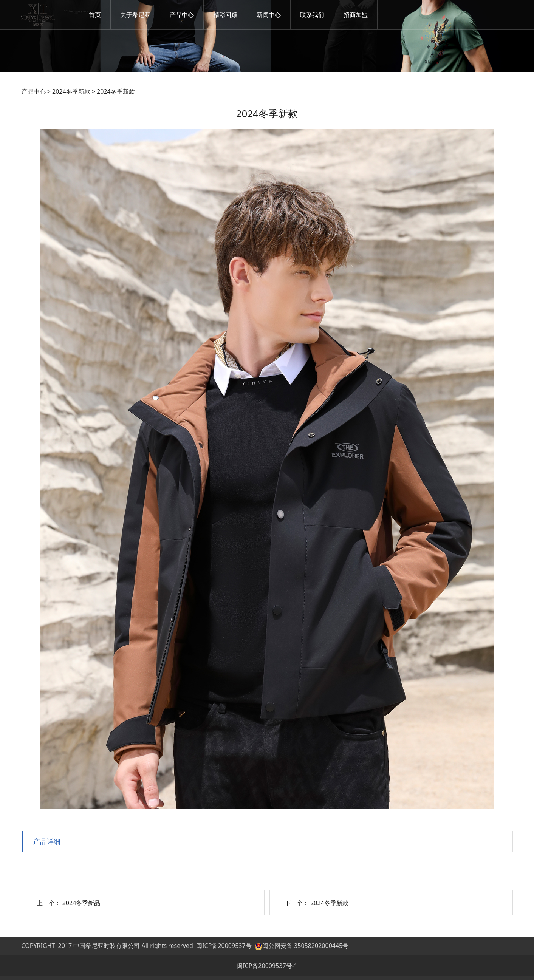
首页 (95, 15)
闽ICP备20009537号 (224, 946)
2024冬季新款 (71, 91)
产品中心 (182, 15)
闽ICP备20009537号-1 (267, 966)
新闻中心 (269, 15)
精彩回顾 (226, 15)
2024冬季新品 (81, 903)
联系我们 (313, 15)
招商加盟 (356, 15)
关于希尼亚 (136, 15)
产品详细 (47, 841)
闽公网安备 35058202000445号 (302, 946)
